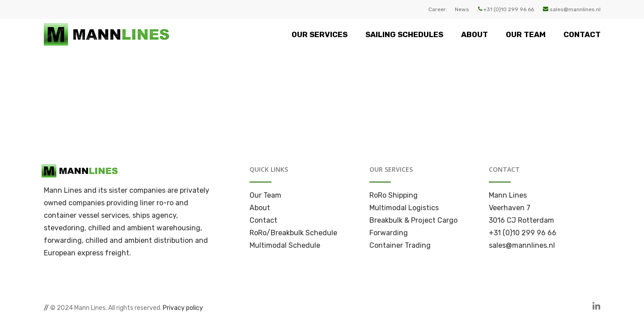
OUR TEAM (526, 34)
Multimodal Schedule (285, 245)
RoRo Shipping (394, 195)
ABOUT (475, 34)
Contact (263, 220)
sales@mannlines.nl (572, 9)
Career (437, 9)
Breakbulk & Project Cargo (413, 220)
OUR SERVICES (320, 34)
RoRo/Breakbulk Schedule (293, 233)
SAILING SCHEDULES (404, 34)
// (46, 308)
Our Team (265, 195)
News (462, 9)
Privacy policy (183, 308)
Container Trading (400, 245)
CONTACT (582, 34)
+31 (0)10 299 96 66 (506, 9)
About (260, 208)
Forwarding (389, 233)
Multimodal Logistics (404, 208)
